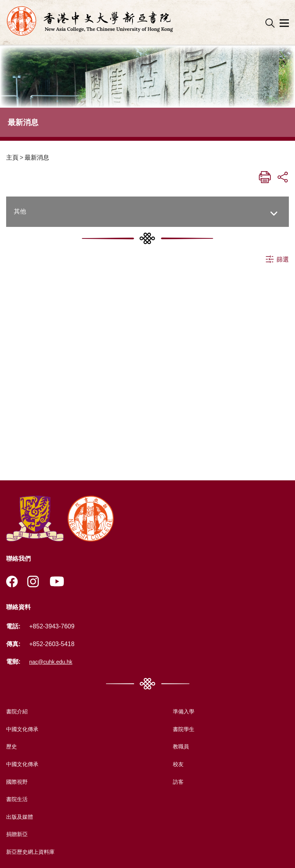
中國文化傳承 (25, 730)
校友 (176, 765)
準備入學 (182, 712)
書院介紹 (18, 712)
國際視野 (18, 782)
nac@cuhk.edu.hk (54, 662)
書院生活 (18, 800)
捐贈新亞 (18, 835)
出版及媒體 (22, 817)
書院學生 (182, 730)
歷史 (12, 747)
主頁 (12, 157)
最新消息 (37, 157)
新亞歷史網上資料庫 (34, 852)
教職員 (179, 747)
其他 (20, 211)
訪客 (176, 782)
